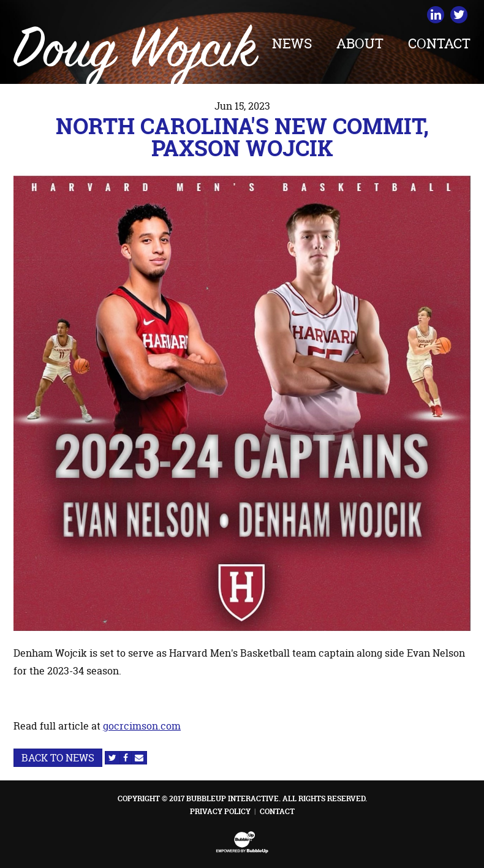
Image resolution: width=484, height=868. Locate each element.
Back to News (58, 758)
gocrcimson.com (142, 726)
